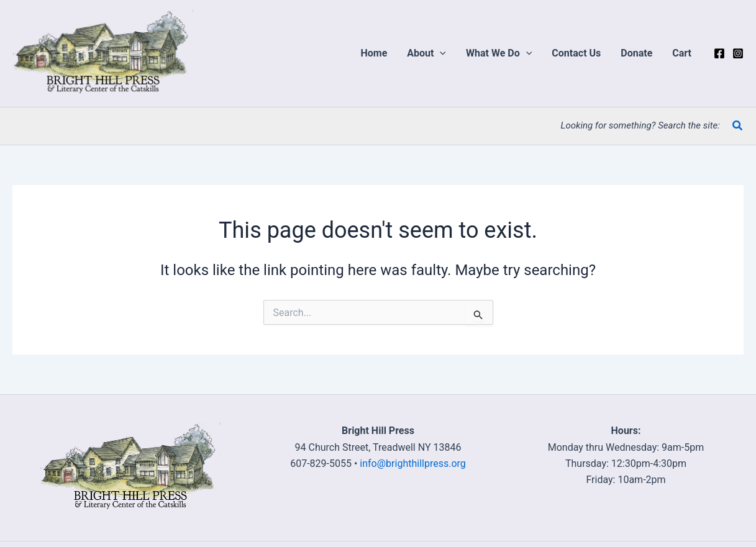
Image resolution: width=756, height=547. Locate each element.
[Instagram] (738, 53)
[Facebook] (719, 53)
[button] (426, 53)
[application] (440, 53)
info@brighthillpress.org (412, 463)
